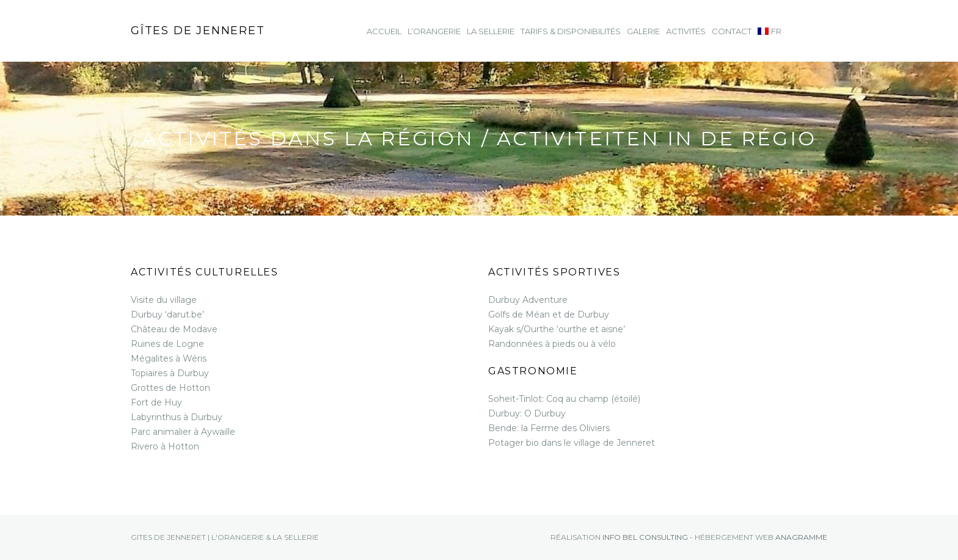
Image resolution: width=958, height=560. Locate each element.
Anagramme (801, 537)
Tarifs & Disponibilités (571, 31)
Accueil (384, 31)
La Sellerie (491, 31)
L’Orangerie (434, 31)
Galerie (643, 31)
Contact (732, 31)
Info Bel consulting (645, 537)
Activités (686, 31)
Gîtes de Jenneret (198, 31)
